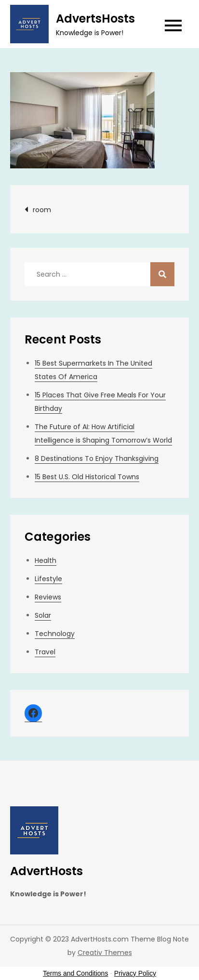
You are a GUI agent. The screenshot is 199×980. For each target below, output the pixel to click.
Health (46, 560)
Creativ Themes (105, 953)
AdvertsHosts (95, 19)
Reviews (48, 597)
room (42, 210)
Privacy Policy (135, 973)
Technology (55, 634)
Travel (45, 652)
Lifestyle (48, 579)
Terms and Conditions (75, 973)
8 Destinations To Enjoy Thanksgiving (97, 458)
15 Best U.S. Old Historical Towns (87, 477)
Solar (43, 615)
